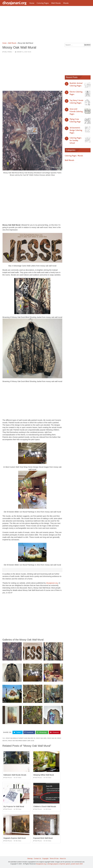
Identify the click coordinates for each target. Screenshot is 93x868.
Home (32, 3)
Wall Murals (56, 3)
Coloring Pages (43, 3)
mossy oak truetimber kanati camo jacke (21, 741)
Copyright (45, 859)
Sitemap (30, 859)
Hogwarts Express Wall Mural (14, 838)
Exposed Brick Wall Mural (43, 838)
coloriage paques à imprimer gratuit (58, 864)
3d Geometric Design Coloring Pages (76, 130)
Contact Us (37, 859)
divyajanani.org (14, 3)
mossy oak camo (41, 738)
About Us (63, 859)
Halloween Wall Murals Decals (15, 775)
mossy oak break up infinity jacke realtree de (21, 738)
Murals (66, 3)
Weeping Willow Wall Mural (44, 775)
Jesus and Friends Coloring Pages (76, 112)
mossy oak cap (52, 738)
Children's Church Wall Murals (45, 806)
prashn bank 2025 (77, 864)
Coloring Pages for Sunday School (76, 140)
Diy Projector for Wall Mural (14, 806)
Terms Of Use (54, 859)
